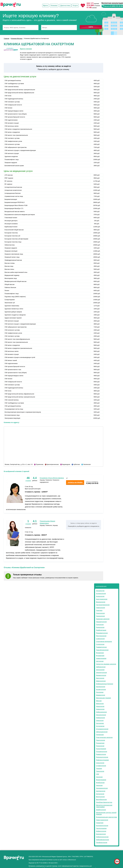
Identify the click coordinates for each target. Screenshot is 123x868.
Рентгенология (101, 636)
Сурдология (100, 644)
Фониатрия (100, 653)
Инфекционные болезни (105, 684)
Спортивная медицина (104, 641)
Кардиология (101, 687)
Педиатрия (100, 735)
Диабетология (101, 810)
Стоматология (101, 766)
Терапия (99, 768)
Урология (99, 777)
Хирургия (99, 785)
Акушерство (100, 591)
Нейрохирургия (101, 712)
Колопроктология (102, 826)
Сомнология (100, 639)
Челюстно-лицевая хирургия (106, 664)
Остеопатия (100, 726)
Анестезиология (102, 599)
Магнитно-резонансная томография (104, 806)
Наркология (100, 706)
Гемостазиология (102, 820)
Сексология (100, 763)
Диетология (100, 678)
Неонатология (101, 715)
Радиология (100, 627)
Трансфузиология (102, 650)
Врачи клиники (26, 49)
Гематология (100, 608)
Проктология (100, 740)
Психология (100, 746)
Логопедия (100, 692)
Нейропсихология (102, 837)
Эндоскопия (100, 670)
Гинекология (100, 616)
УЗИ (98, 774)
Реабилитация (101, 630)
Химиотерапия (101, 658)
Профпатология (102, 842)
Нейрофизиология (102, 840)
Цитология (100, 661)
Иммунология (101, 681)
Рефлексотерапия (102, 760)
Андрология (100, 596)
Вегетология (100, 797)
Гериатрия (100, 823)
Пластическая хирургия (104, 737)
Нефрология (100, 718)
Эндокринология (102, 788)
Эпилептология (101, 673)
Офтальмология (102, 732)
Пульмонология (102, 752)
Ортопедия (100, 723)
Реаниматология (102, 633)
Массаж (99, 701)
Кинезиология (101, 834)
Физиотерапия (101, 780)
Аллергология (101, 594)
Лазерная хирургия (103, 619)
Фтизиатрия (100, 656)
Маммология (101, 695)
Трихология (100, 771)
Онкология (100, 720)
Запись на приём (75, 482)
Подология (100, 625)
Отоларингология (102, 729)
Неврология (100, 709)
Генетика (99, 610)
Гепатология (100, 613)
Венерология (101, 602)
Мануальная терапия (103, 698)
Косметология (101, 689)
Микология (100, 704)
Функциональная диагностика (106, 817)
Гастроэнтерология (103, 605)
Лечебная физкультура (104, 802)
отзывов (28, 481)
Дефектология (101, 831)
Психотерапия (101, 749)
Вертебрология (101, 800)
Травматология (101, 647)
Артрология (100, 794)
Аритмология (101, 791)
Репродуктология (102, 757)
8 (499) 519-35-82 (117, 6)
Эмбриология (101, 667)
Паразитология (101, 622)
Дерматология (101, 675)
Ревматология (101, 754)
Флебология (100, 783)
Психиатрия (100, 743)
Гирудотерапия (101, 828)
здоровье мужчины (110, 856)
